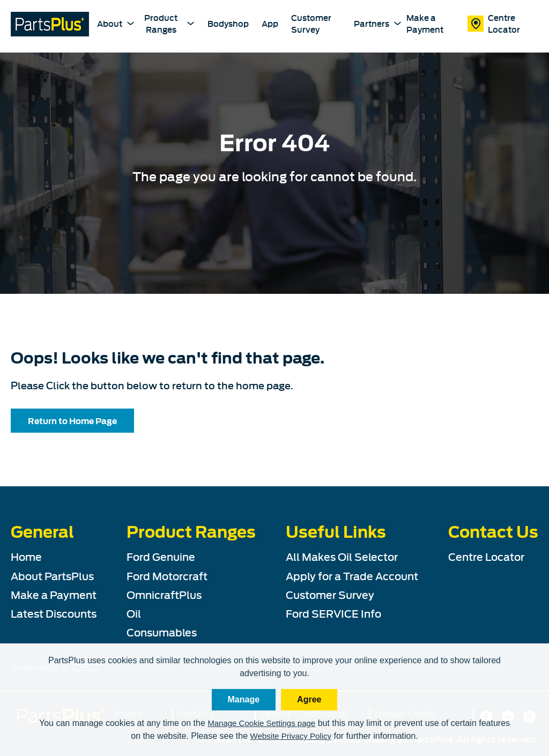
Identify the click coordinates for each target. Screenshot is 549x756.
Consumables (162, 632)
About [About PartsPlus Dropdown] (112, 23)
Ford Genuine (161, 556)
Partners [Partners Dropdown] (374, 23)
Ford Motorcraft (167, 575)
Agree (309, 699)
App (270, 23)
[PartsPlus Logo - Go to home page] (50, 25)
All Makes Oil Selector (342, 556)
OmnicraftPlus (164, 594)
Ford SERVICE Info (333, 613)
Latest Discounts (54, 613)
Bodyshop (228, 23)
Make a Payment (425, 23)
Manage (244, 699)
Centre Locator (494, 23)
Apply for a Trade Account (352, 575)
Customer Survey (311, 23)
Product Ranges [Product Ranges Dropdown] (169, 23)
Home (26, 556)
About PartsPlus (52, 575)
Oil (134, 613)
